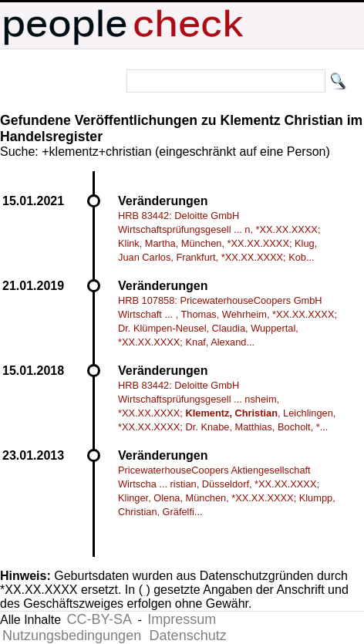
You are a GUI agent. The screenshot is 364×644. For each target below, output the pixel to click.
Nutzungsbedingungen (72, 636)
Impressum (182, 619)
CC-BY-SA (99, 619)
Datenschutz (188, 636)
